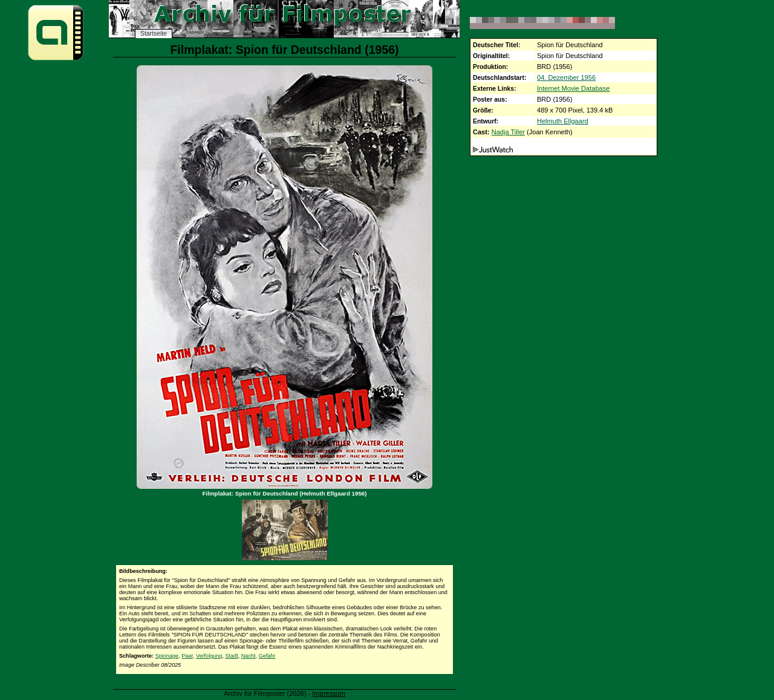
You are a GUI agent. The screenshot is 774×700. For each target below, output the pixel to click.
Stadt (231, 656)
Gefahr (267, 656)
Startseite (154, 34)
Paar (187, 656)
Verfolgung (209, 656)
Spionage (167, 656)
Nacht (249, 656)
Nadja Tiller (508, 132)
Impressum (329, 693)
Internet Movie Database (573, 88)
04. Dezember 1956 (566, 77)
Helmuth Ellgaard (563, 121)
